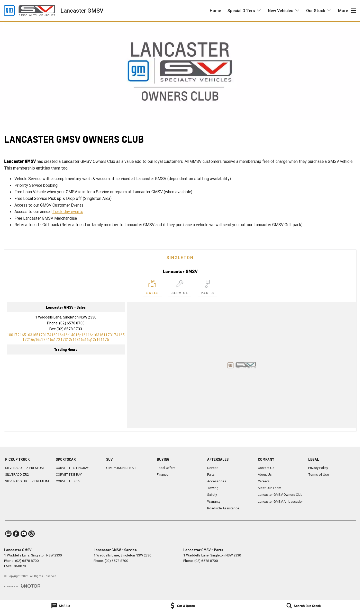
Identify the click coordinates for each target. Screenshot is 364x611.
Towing (213, 488)
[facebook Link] (16, 534)
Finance (163, 475)
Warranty (214, 502)
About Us (265, 475)
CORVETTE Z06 (68, 481)
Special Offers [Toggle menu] (244, 11)
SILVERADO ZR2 (17, 475)
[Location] (153, 288)
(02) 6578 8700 (72, 323)
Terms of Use (319, 475)
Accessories (217, 481)
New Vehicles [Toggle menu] (284, 11)
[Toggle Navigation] (347, 11)
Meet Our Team (270, 488)
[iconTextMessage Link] (8, 534)
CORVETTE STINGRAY (72, 468)
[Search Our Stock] (303, 606)
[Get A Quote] (182, 606)
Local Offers (166, 468)
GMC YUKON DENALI (121, 468)
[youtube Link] (24, 534)
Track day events (68, 211)
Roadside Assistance (223, 508)
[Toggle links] (22, 586)
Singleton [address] (180, 258)
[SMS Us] (61, 606)
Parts (211, 475)
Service (213, 468)
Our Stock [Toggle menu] (319, 11)
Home (215, 11)
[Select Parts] (207, 288)
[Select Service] (180, 288)
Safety (212, 495)
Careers (264, 481)
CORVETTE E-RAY (69, 475)
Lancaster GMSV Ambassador (280, 502)
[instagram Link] (31, 534)
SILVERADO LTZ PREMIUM (24, 468)
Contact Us (266, 468)
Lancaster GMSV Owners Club (280, 495)
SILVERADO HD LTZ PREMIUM (27, 481)
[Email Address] (66, 337)
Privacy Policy (318, 468)
